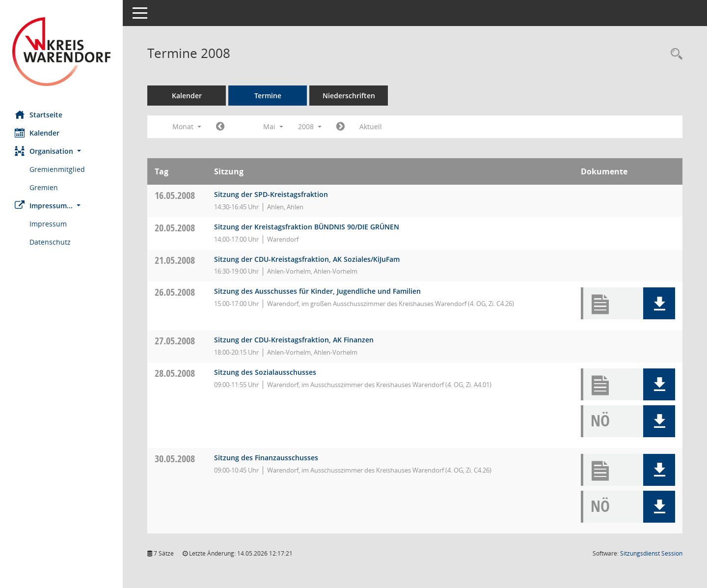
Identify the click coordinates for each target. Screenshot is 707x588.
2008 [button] (310, 126)
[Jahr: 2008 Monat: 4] (220, 127)
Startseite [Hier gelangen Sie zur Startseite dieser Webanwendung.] (39, 114)
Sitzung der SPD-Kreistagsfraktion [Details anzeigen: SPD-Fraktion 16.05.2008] (271, 194)
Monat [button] (187, 126)
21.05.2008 (175, 260)
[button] (61, 151)
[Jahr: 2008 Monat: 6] (340, 127)
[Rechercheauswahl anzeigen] (674, 54)
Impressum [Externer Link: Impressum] (48, 224)
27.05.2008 (175, 341)
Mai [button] (273, 126)
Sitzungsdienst (651, 553)
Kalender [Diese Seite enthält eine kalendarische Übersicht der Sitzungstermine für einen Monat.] (37, 133)
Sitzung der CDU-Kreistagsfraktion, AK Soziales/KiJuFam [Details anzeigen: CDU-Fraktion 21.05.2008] (307, 259)
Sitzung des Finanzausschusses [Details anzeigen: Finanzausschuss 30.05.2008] (266, 458)
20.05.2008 (175, 228)
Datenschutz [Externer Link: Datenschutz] (50, 242)
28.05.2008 (175, 373)
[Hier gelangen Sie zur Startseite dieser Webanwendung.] (61, 52)
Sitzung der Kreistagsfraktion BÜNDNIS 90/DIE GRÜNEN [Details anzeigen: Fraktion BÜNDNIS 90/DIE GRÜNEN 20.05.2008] (307, 227)
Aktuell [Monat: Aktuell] (371, 126)
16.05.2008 (175, 195)
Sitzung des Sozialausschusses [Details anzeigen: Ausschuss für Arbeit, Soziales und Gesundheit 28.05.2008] (265, 372)
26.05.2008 (175, 292)
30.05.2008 (175, 459)
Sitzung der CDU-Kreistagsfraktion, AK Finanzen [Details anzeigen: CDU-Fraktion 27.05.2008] (294, 340)
